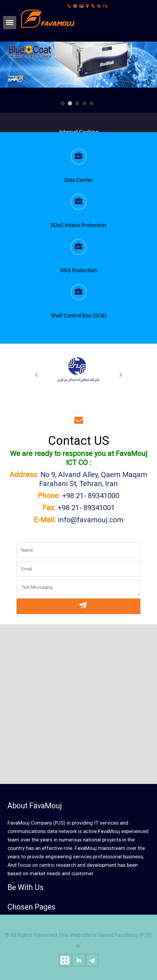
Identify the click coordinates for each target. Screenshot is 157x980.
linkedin (79, 960)
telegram (92, 960)
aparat (65, 960)
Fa (105, 6)
